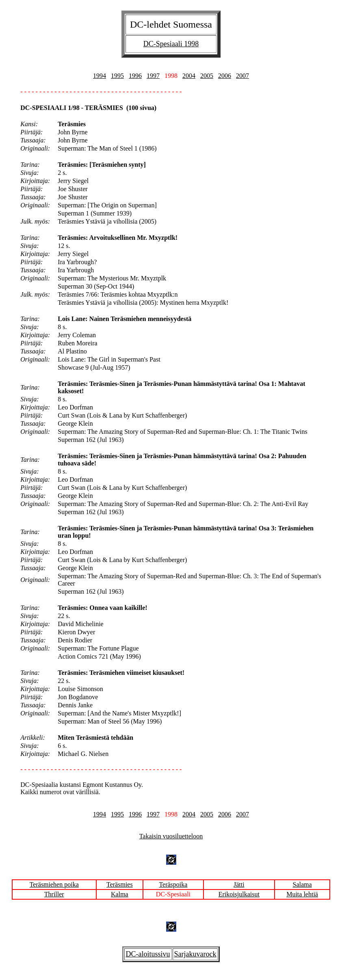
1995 (117, 76)
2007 (242, 76)
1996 (135, 76)
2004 (189, 76)
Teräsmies (120, 884)
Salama (302, 884)
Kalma (120, 894)
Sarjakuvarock (195, 954)
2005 (207, 76)
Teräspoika (173, 884)
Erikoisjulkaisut (239, 894)
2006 (225, 76)
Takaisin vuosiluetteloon (171, 836)
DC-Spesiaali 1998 (171, 44)
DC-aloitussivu (148, 954)
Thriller (54, 894)
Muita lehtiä (302, 894)
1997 (153, 76)
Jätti (239, 884)
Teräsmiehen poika (54, 884)
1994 (100, 76)
